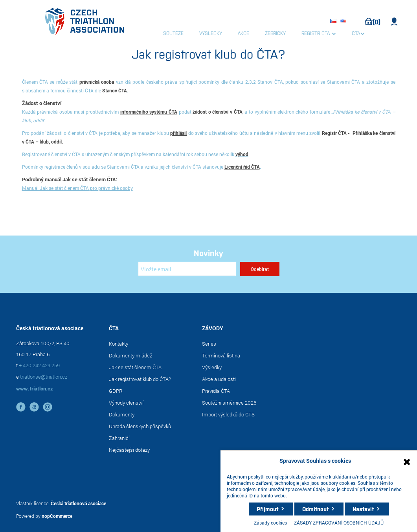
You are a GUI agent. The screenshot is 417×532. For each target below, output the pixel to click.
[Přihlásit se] (187, 269)
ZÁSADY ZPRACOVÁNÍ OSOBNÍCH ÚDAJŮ (339, 523)
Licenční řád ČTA (242, 167)
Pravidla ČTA (216, 391)
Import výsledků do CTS (228, 414)
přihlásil (178, 133)
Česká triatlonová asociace (78, 503)
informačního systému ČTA (149, 112)
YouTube (34, 407)
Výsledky (212, 367)
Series (209, 344)
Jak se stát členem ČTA (135, 367)
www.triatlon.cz (35, 388)
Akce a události (219, 379)
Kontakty (118, 344)
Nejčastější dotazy (129, 450)
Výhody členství (126, 403)
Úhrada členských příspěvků (140, 426)
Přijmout (267, 509)
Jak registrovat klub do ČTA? (140, 379)
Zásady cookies (270, 523)
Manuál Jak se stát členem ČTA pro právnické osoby (77, 188)
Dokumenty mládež (130, 355)
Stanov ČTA (115, 90)
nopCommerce (57, 516)
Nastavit (363, 509)
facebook (21, 407)
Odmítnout (315, 509)
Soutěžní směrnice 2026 (229, 403)
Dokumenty (122, 414)
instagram (48, 407)
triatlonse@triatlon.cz (44, 377)
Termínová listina (221, 355)
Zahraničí (119, 438)
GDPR (116, 391)
